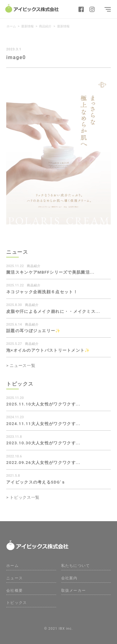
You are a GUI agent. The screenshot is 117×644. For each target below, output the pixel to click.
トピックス (17, 603)
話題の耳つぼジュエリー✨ (34, 331)
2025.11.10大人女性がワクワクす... (43, 404)
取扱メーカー (74, 591)
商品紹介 (34, 266)
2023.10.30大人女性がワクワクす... (43, 443)
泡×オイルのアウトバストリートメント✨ (48, 350)
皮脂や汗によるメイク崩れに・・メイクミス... (53, 311)
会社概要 (15, 591)
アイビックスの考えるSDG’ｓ (36, 482)
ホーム (12, 566)
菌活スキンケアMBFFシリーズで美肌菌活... (50, 272)
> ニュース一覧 (21, 366)
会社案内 (69, 578)
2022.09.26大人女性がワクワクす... (43, 463)
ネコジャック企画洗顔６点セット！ (42, 292)
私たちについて (76, 566)
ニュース (15, 578)
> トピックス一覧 (23, 497)
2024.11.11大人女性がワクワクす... (43, 424)
